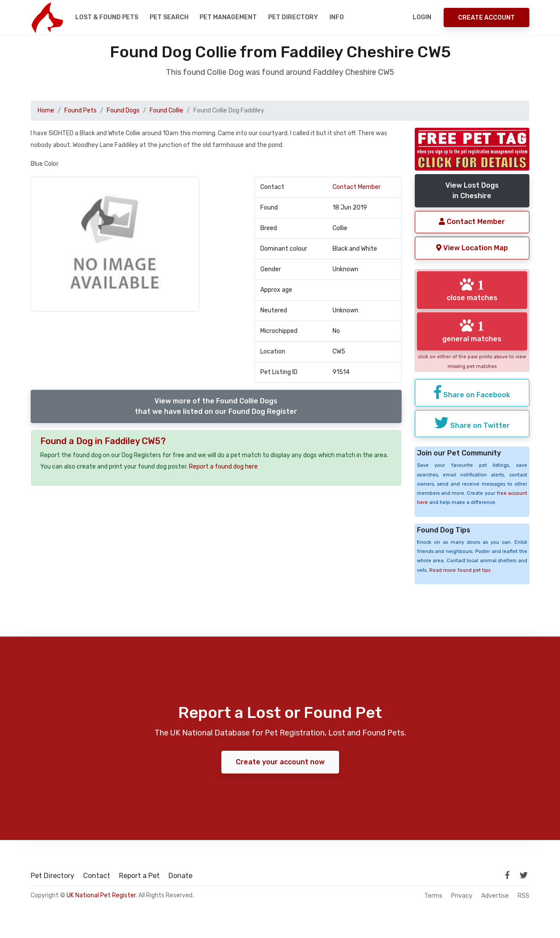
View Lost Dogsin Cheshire (472, 191)
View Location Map (472, 248)
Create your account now (280, 762)
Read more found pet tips (460, 570)
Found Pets (80, 110)
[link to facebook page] (507, 875)
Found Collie (166, 110)
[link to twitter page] (524, 875)
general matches (472, 331)
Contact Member (357, 187)
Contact (97, 876)
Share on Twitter (472, 423)
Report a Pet (139, 876)
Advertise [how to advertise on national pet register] (495, 896)
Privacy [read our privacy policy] (462, 896)
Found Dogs (123, 110)
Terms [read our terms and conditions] (433, 896)
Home (46, 110)
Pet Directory (293, 17)
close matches (472, 290)
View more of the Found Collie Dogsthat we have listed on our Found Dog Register (216, 406)
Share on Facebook (472, 392)
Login (422, 17)
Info (337, 17)
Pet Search (169, 17)
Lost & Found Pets (107, 17)
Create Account (486, 18)
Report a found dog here (223, 467)
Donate (180, 876)
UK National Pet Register (101, 895)
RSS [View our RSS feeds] (523, 896)
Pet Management (228, 17)
